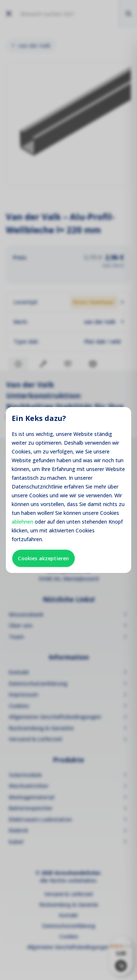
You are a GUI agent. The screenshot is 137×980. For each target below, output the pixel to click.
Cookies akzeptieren (43, 558)
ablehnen (22, 522)
